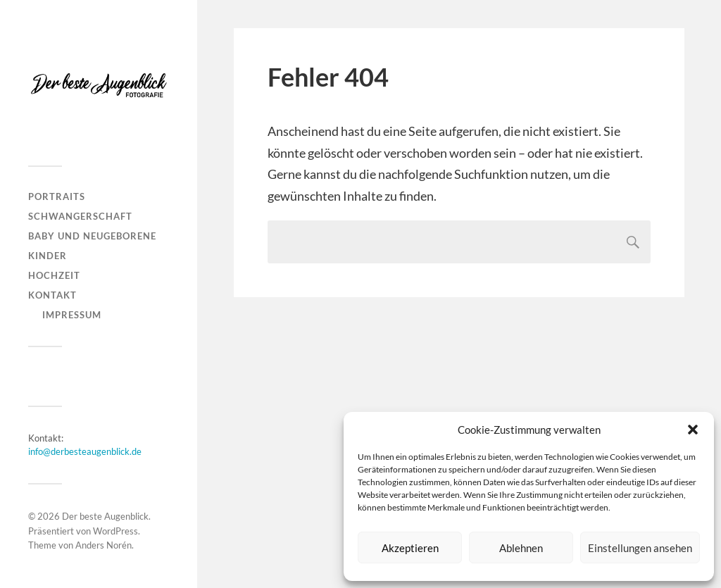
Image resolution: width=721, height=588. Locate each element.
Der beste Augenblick (105, 516)
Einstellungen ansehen (640, 548)
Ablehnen (521, 548)
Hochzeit (54, 275)
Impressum (72, 315)
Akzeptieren (410, 548)
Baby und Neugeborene (92, 236)
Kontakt (52, 295)
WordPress (115, 531)
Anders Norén (104, 545)
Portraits (57, 196)
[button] (693, 430)
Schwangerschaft (80, 216)
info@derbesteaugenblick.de (85, 451)
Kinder (48, 256)
